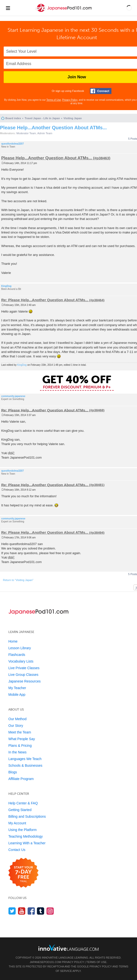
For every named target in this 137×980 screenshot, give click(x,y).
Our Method (17, 719)
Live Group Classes (23, 675)
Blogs (13, 772)
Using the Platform (22, 830)
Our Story (16, 726)
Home (13, 641)
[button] (129, 8)
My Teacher (17, 688)
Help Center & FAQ (23, 803)
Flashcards (17, 655)
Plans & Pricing (20, 746)
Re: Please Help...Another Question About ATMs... (45, 300)
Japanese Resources (25, 681)
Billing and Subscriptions (27, 816)
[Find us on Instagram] (50, 911)
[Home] (64, 12)
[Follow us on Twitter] (12, 911)
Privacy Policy (70, 100)
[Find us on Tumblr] (41, 911)
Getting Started (20, 810)
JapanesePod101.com (45, 962)
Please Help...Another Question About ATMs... (53, 128)
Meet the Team (20, 732)
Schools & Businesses (25, 765)
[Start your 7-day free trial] (23, 873)
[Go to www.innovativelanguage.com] (68, 948)
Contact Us (17, 850)
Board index (13, 118)
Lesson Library (20, 648)
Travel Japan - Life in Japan (42, 118)
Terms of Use (54, 100)
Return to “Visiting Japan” (18, 580)
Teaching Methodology (26, 836)
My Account (17, 823)
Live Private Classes (24, 668)
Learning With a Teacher (27, 843)
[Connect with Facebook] (101, 91)
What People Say (22, 739)
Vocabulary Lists (21, 661)
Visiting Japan (73, 118)
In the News (17, 752)
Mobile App (17, 695)
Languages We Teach (25, 759)
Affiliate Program (21, 779)
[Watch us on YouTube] (22, 911)
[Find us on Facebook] (31, 911)
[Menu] (8, 8)
